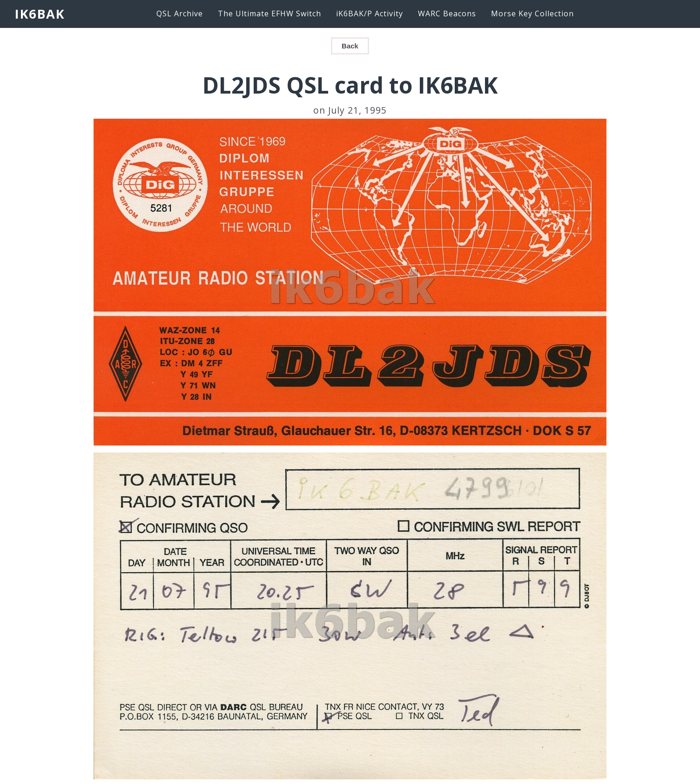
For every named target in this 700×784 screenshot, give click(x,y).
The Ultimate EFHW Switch (269, 14)
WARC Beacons (447, 14)
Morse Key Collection (532, 14)
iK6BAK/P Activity (370, 14)
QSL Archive (180, 14)
